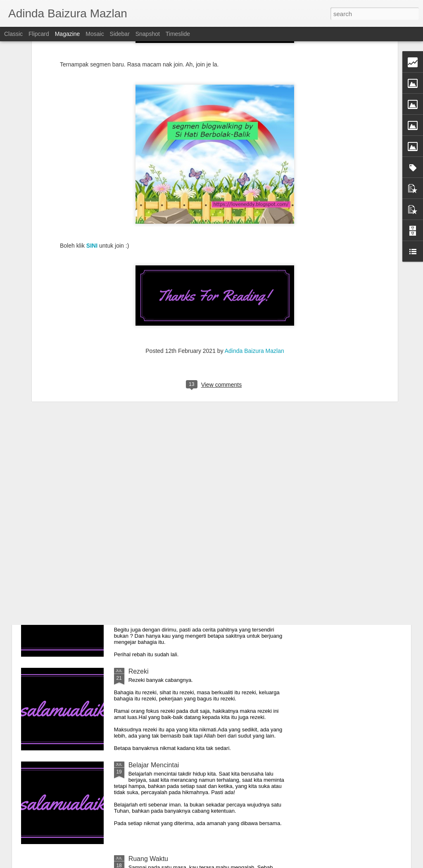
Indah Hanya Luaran (158, 578)
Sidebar (120, 34)
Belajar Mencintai (154, 765)
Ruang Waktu (148, 859)
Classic (13, 34)
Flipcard (39, 34)
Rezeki (139, 671)
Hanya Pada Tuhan (157, 484)
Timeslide (178, 34)
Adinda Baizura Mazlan (254, 222)
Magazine (68, 34)
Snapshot (148, 34)
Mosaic (95, 34)
